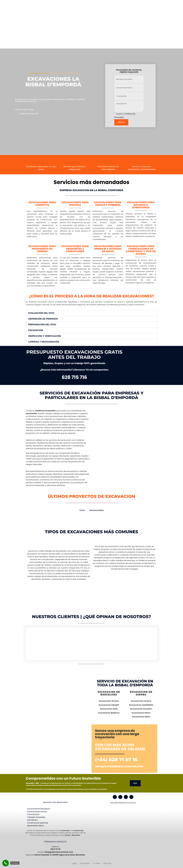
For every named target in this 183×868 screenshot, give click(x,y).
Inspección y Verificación (45, 336)
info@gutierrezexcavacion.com (119, 766)
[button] (92, 313)
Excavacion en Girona (141, 693)
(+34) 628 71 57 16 (116, 760)
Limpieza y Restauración (44, 342)
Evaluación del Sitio (41, 313)
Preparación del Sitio (42, 325)
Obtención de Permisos (43, 319)
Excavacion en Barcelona (109, 693)
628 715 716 (74, 377)
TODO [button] (82, 510)
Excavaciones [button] (96, 510)
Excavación (36, 330)
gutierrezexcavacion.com (40, 73)
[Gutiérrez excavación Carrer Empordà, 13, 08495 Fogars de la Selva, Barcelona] (58, 699)
